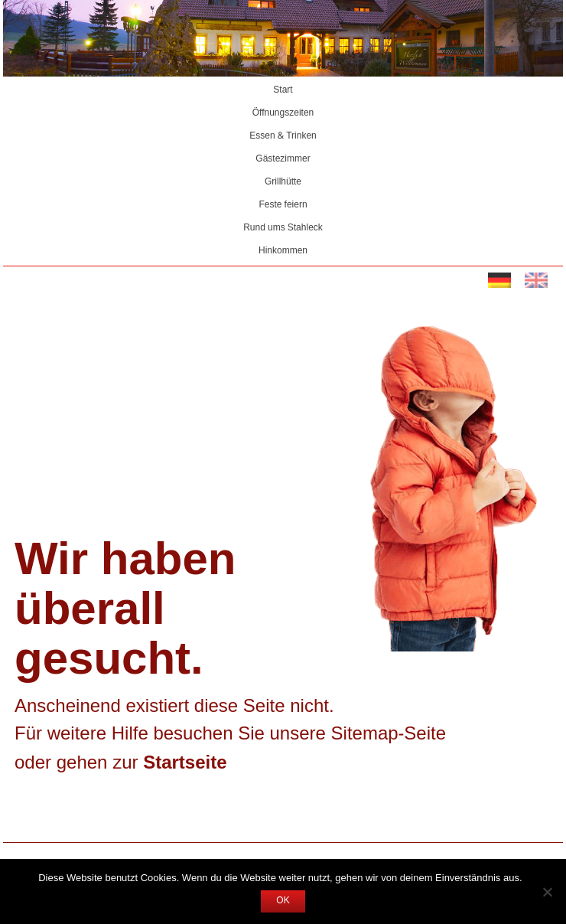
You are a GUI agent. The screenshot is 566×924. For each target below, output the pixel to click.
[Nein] (547, 892)
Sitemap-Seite (389, 735)
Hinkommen (283, 251)
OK (283, 901)
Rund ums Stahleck (283, 228)
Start (283, 90)
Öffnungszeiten (283, 113)
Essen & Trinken (283, 136)
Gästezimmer (283, 159)
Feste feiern (283, 205)
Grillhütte (283, 182)
